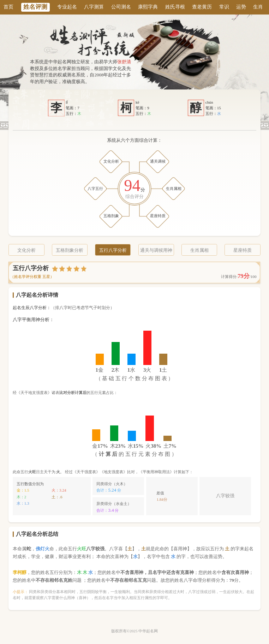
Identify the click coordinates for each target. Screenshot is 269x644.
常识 (224, 7)
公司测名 (121, 7)
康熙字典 (148, 7)
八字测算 (94, 7)
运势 (241, 7)
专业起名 (67, 7)
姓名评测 (35, 7)
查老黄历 (202, 7)
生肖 (258, 7)
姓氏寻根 (175, 7)
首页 (8, 7)
